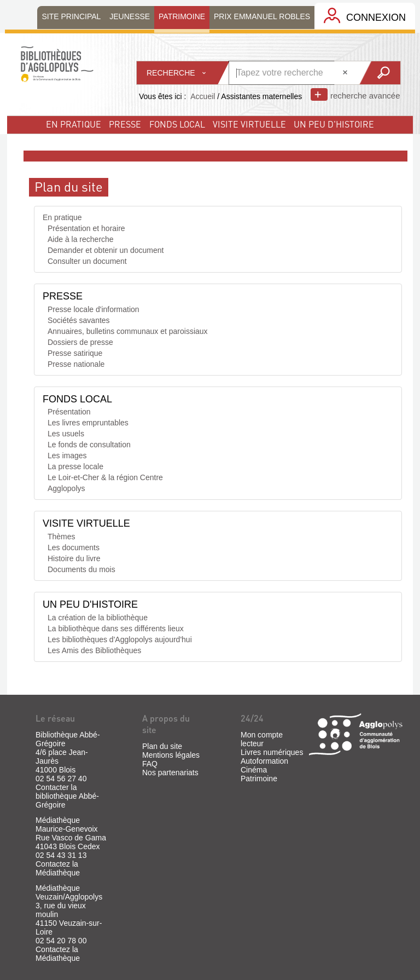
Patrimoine (259, 779)
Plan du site (162, 746)
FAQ (150, 764)
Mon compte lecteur (262, 739)
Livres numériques (272, 752)
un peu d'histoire (334, 124)
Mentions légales (171, 755)
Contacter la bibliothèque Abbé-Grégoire (67, 796)
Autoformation (264, 761)
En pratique (74, 124)
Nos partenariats (170, 773)
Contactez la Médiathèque (58, 868)
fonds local (177, 124)
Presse (125, 124)
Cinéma (254, 770)
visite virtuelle (249, 124)
